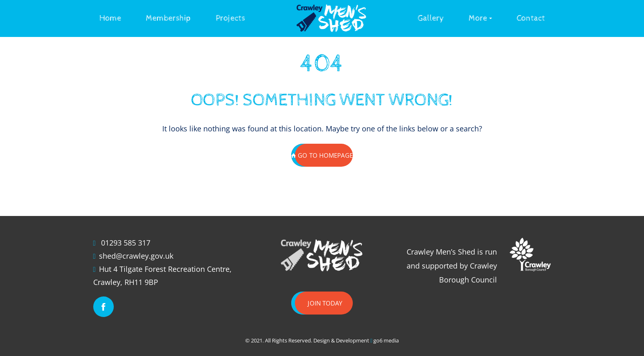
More (478, 18)
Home (110, 18)
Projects (230, 18)
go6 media (386, 340)
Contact (531, 18)
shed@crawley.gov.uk (136, 256)
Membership (168, 18)
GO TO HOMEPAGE (322, 155)
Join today (325, 303)
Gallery (431, 18)
